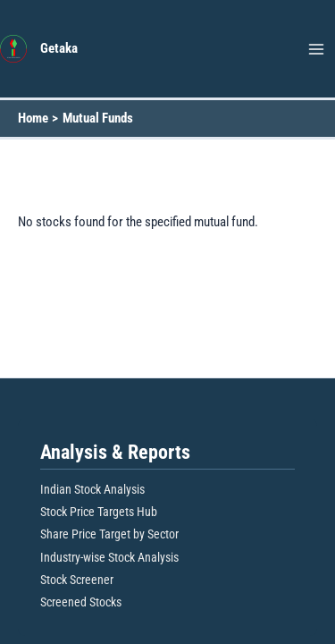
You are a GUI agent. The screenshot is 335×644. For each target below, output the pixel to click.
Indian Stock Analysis (92, 489)
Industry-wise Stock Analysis (109, 557)
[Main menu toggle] (316, 49)
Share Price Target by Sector (109, 534)
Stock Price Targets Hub (99, 512)
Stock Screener (77, 580)
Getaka (59, 48)
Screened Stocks (81, 602)
